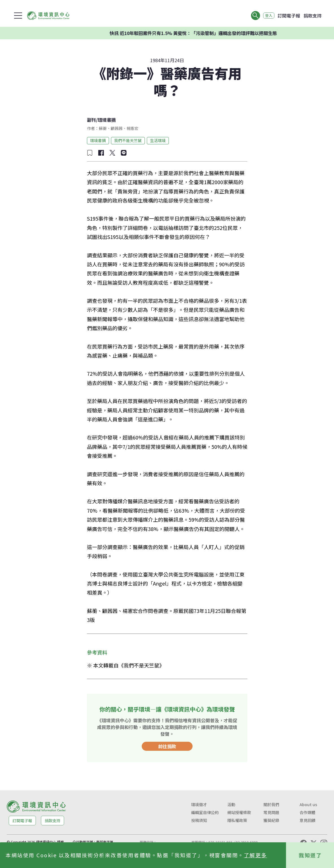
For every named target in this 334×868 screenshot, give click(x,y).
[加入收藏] (90, 153)
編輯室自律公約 (205, 812)
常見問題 (271, 812)
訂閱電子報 (289, 16)
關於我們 (271, 804)
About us (308, 804)
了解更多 (256, 855)
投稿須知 (199, 820)
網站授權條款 (239, 812)
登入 (267, 16)
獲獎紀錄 (271, 820)
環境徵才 (199, 804)
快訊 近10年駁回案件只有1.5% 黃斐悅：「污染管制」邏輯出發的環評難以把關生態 (203, 33)
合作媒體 (307, 812)
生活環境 (158, 140)
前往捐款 (167, 746)
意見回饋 (307, 820)
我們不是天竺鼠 (128, 140)
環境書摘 (107, 120)
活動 (231, 804)
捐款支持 (313, 16)
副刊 (91, 120)
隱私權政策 (237, 820)
